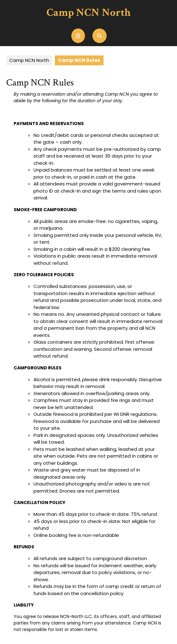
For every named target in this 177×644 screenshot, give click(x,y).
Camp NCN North (88, 13)
